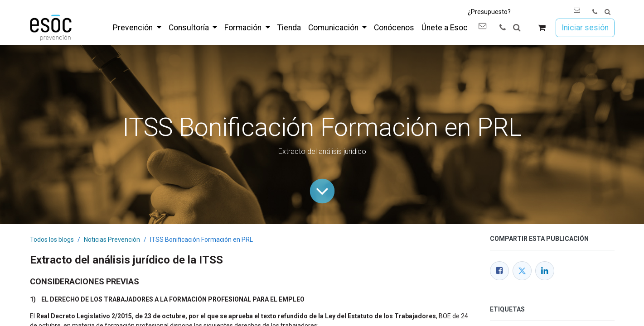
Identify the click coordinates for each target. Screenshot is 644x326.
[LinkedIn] (545, 271)
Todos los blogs (52, 240)
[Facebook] (499, 271)
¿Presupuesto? (489, 12)
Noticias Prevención (112, 240)
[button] (608, 12)
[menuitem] (137, 28)
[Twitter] (522, 271)
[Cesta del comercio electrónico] (541, 28)
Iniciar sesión (585, 28)
